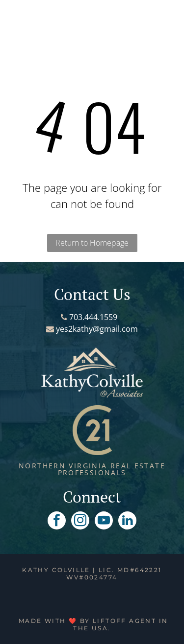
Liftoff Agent (124, 621)
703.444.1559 (93, 317)
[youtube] (104, 522)
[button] (23, 18)
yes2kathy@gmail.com (97, 329)
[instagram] (80, 522)
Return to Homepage (92, 243)
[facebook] (57, 522)
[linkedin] (127, 522)
